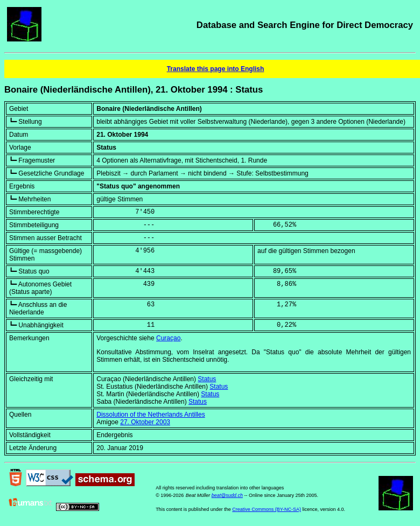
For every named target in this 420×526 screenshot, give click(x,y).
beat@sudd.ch (227, 495)
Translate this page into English (216, 69)
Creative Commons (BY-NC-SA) (267, 509)
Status (207, 379)
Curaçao (168, 338)
